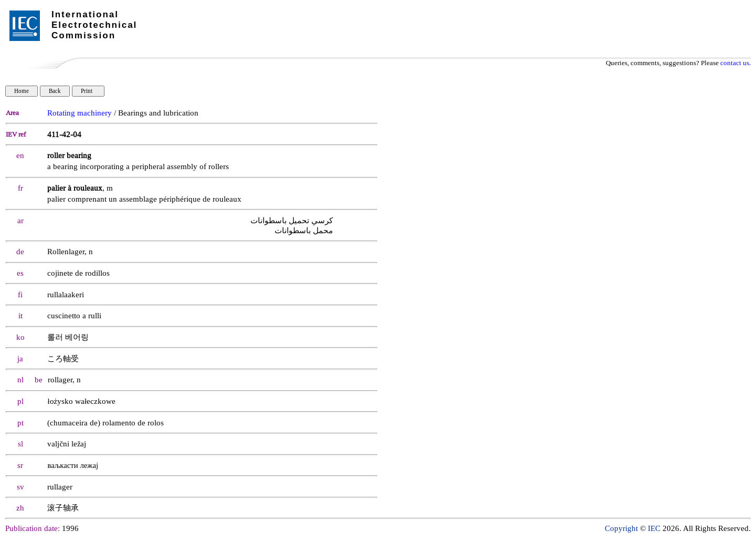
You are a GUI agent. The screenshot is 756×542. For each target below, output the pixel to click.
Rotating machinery (80, 113)
